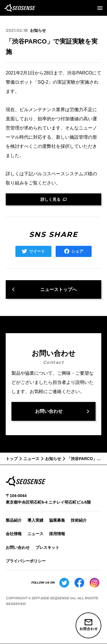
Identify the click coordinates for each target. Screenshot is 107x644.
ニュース (35, 534)
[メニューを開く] (100, 8)
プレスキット (47, 547)
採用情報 (57, 534)
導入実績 (35, 520)
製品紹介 (14, 520)
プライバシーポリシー (26, 561)
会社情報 (14, 534)
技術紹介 (79, 520)
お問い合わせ (18, 547)
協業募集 (57, 520)
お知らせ (38, 30)
